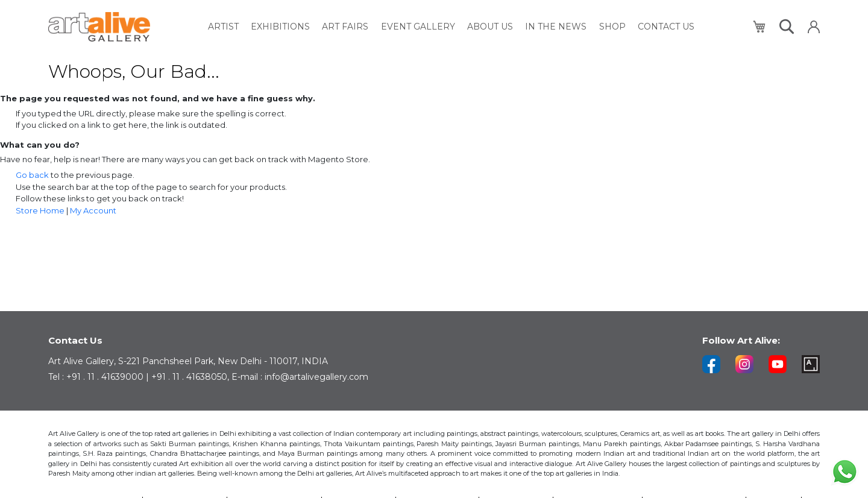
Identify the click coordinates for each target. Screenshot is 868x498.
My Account (93, 210)
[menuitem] (224, 27)
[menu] (451, 27)
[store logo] (99, 27)
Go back (32, 175)
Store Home (40, 210)
